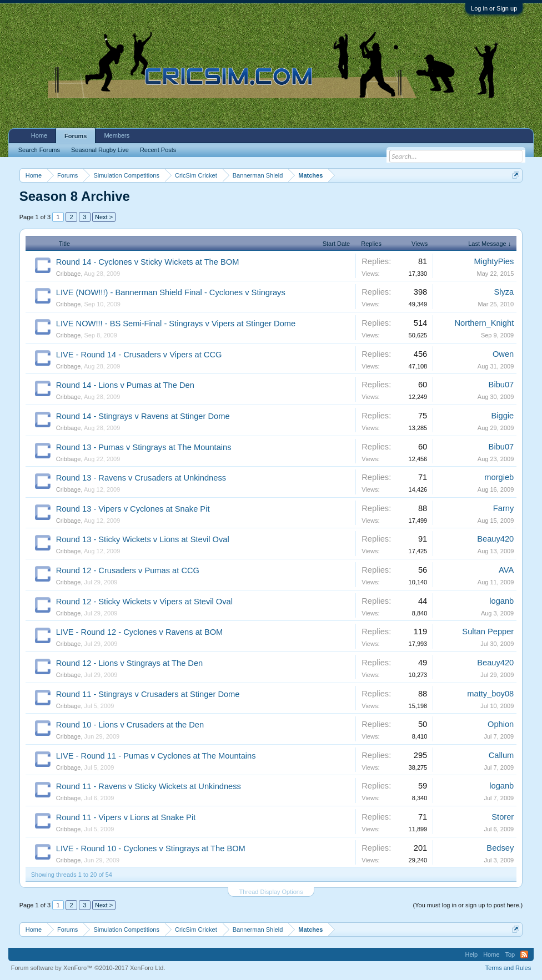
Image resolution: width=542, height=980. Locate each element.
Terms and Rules (508, 968)
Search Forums (39, 150)
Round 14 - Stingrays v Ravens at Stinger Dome (143, 416)
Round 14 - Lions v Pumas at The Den (125, 385)
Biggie (503, 416)
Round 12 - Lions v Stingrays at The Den (130, 663)
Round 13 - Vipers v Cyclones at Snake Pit (133, 509)
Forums (76, 136)
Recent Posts (158, 150)
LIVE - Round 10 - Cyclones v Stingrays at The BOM (151, 848)
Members (117, 135)
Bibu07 (501, 385)
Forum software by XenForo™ (88, 968)
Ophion (501, 724)
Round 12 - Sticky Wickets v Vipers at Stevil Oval (144, 602)
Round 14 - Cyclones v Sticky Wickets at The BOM (148, 262)
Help (472, 954)
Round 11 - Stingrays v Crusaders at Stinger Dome (148, 694)
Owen (503, 354)
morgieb (499, 477)
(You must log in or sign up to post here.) (468, 905)
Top (510, 954)
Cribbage (69, 274)
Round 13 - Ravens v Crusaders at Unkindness (141, 478)
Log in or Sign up (494, 8)
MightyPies (494, 261)
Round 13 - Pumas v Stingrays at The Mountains (144, 447)
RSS (524, 954)
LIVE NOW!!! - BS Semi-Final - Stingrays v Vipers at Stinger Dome (176, 324)
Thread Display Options (271, 892)
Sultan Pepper (488, 632)
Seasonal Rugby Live (100, 150)
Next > (104, 217)
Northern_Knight (485, 323)
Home (39, 135)
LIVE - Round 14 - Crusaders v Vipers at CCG (139, 355)
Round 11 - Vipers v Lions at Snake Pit (126, 817)
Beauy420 (495, 539)
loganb (501, 601)
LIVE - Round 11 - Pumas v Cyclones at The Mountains (156, 756)
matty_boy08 (490, 694)
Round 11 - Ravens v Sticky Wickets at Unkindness (149, 786)
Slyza (504, 292)
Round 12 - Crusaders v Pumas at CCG (128, 570)
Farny (503, 508)
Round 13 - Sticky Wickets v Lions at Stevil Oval (143, 539)
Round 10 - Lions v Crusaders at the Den (130, 725)
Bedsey (500, 848)
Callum (501, 755)
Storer (503, 817)
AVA (506, 570)
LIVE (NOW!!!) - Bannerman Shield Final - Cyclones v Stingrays (171, 292)
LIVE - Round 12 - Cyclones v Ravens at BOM (140, 632)
